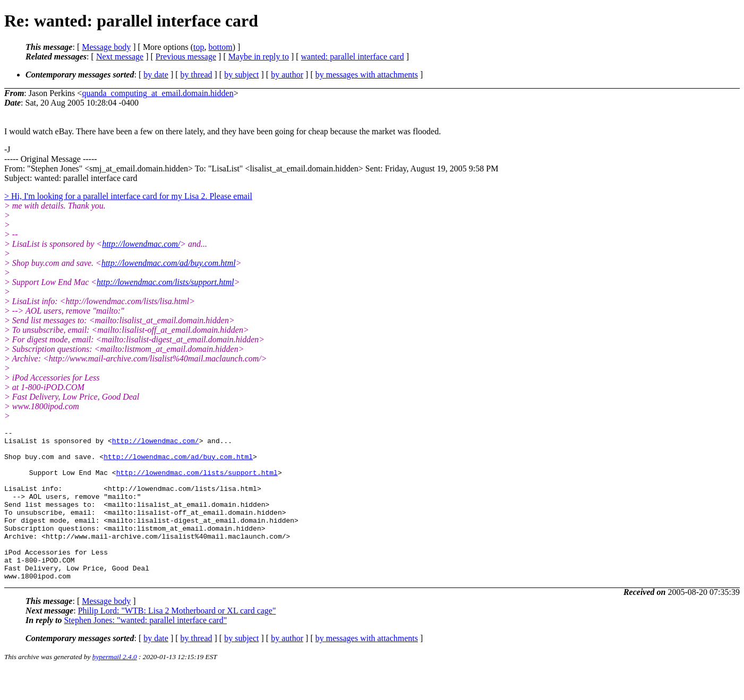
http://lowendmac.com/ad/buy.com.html (169, 263)
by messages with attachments (367, 75)
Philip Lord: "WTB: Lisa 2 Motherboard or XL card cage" (177, 641)
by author (287, 75)
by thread (196, 75)
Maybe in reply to (259, 57)
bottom (220, 47)
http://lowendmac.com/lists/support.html (165, 282)
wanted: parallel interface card (353, 57)
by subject (241, 75)
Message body (106, 47)
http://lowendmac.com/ (141, 244)
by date (156, 75)
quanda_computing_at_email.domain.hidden (157, 93)
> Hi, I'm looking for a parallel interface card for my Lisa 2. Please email (128, 196)
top (199, 47)
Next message (120, 57)
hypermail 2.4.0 (115, 687)
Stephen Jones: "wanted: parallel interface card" (145, 650)
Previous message (186, 57)
